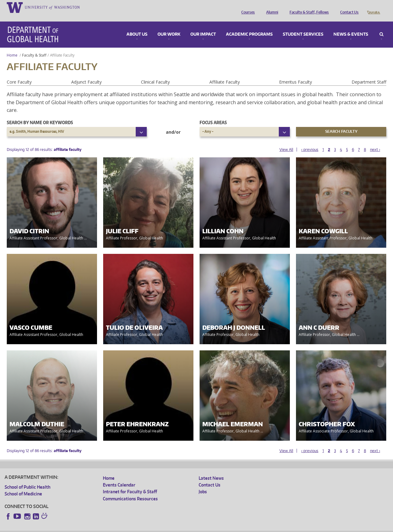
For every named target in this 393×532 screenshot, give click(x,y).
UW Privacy (86, 527)
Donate (373, 7)
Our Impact (203, 26)
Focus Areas (213, 114)
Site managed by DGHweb (147, 527)
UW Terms (111, 527)
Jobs (203, 483)
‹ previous (310, 141)
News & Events (351, 26)
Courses (247, 7)
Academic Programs (249, 26)
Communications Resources (130, 490)
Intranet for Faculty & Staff (130, 483)
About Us (137, 26)
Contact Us (348, 7)
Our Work (169, 26)
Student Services (303, 26)
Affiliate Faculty (225, 73)
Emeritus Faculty (296, 73)
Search (381, 26)
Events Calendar (119, 476)
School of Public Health (27, 478)
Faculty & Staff (34, 47)
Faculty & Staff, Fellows (308, 7)
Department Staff (369, 73)
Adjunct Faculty (86, 73)
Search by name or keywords (40, 114)
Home (12, 47)
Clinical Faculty (155, 73)
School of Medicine (23, 485)
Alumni (271, 7)
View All (286, 141)
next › (375, 141)
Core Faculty (19, 73)
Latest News (211, 469)
